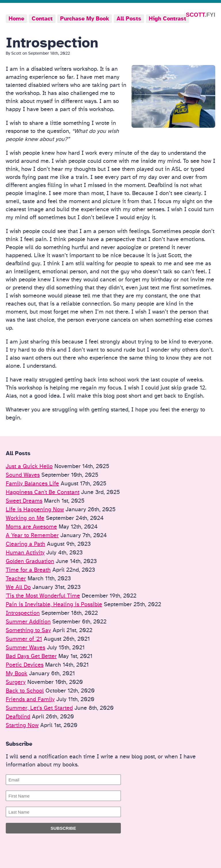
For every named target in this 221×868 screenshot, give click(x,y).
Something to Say (28, 630)
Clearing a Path (25, 544)
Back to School (25, 691)
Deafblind (18, 717)
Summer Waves (25, 648)
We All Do (18, 587)
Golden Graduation (30, 561)
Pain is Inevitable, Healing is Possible (54, 604)
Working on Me (25, 518)
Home (16, 19)
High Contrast (167, 19)
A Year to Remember (32, 535)
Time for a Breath (28, 570)
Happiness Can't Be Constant (43, 492)
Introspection (23, 613)
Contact (42, 19)
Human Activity (25, 553)
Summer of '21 (24, 639)
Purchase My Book (85, 19)
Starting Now (22, 725)
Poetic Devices (25, 665)
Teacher (16, 579)
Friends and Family (30, 699)
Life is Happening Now (35, 510)
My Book (17, 674)
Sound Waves (23, 475)
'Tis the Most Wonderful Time (43, 596)
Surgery (16, 682)
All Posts (129, 19)
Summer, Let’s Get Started (39, 708)
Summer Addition (28, 622)
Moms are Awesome (31, 527)
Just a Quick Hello (29, 466)
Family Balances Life (32, 484)
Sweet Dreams (24, 501)
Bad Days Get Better (31, 656)
